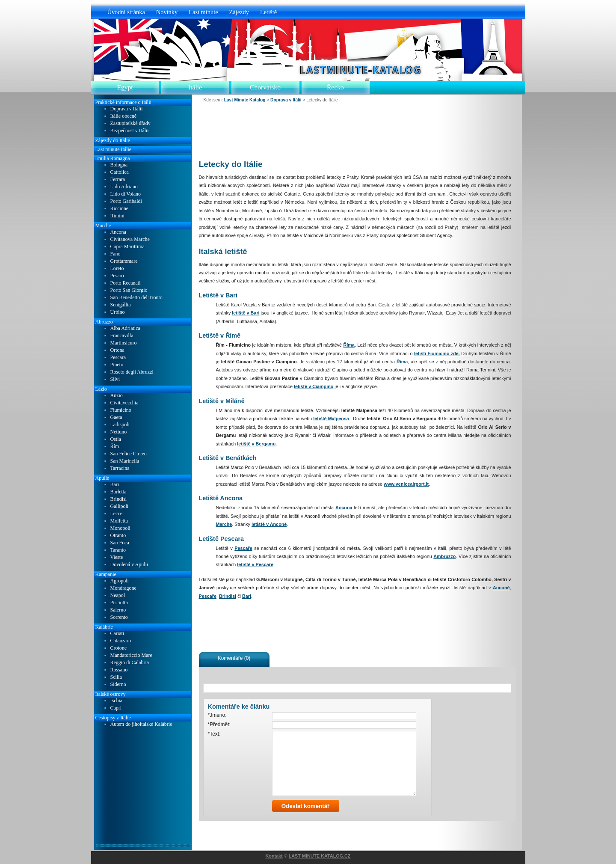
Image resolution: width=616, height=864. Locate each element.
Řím (115, 447)
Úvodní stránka (126, 12)
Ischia (117, 701)
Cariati (117, 634)
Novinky (167, 12)
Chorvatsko (265, 87)
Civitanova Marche (130, 239)
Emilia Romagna (113, 158)
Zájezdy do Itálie (113, 140)
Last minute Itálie (114, 149)
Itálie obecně (124, 116)
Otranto (118, 536)
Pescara (118, 358)
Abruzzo (104, 322)
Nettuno (119, 432)
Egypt (125, 87)
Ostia (116, 439)
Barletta (118, 492)
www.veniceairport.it (406, 484)
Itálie (195, 87)
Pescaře (243, 548)
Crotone (119, 648)
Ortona (117, 350)
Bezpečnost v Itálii (130, 131)
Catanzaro (121, 641)
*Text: (214, 734)
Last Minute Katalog (245, 100)
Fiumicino (121, 410)
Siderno (118, 684)
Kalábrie (104, 627)
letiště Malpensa (331, 419)
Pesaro (117, 276)
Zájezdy (239, 12)
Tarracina (120, 468)
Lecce (117, 514)
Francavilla (122, 336)
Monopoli (120, 528)
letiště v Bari (246, 313)
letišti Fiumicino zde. (437, 353)
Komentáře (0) (234, 658)
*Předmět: (219, 724)
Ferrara (118, 180)
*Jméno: (217, 715)
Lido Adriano (124, 187)
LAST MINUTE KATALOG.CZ (320, 856)
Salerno (118, 610)
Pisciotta (119, 603)
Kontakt (274, 856)
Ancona (344, 508)
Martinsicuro (124, 343)
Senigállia (121, 305)
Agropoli (120, 581)
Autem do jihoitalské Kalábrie (141, 724)
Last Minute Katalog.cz (358, 70)
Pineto (117, 365)
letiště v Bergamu (256, 444)
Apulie (102, 478)
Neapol (118, 595)
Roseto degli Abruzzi (132, 372)
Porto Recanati (126, 283)
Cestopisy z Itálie (113, 718)
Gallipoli (120, 506)
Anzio (117, 396)
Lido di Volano (126, 194)
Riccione (120, 209)
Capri (116, 708)
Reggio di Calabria (130, 663)
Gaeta (116, 417)
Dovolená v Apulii (129, 565)
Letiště (268, 12)
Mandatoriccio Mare (131, 655)
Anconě (501, 588)
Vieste (117, 557)
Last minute (203, 12)
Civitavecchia (124, 403)
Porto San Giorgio (129, 290)
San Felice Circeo (129, 454)
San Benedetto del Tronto (136, 298)
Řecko (335, 87)
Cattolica (120, 172)
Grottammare (124, 261)
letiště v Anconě (269, 524)
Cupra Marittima (127, 247)
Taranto (118, 550)
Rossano (119, 670)
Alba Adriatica (125, 328)
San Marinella (125, 461)
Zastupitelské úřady (130, 123)
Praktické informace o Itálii (124, 102)
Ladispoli (120, 425)
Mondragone (123, 588)
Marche (224, 524)
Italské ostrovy (111, 694)
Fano (115, 254)
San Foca (120, 543)
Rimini (117, 216)
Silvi (115, 379)
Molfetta (119, 521)
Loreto (117, 269)
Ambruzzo (444, 556)
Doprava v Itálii (127, 109)
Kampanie (106, 574)
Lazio (101, 389)
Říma (349, 345)
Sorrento (119, 617)
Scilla (116, 677)
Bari (247, 596)
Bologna (119, 165)
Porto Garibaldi (126, 201)
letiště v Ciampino (314, 386)
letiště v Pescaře (255, 564)
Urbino (118, 312)
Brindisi (228, 596)
